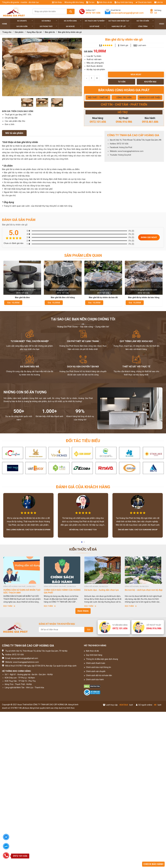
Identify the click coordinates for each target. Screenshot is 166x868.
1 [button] (82, 543)
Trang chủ (7, 32)
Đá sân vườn (25, 26)
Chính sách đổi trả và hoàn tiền (98, 675)
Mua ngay (136, 75)
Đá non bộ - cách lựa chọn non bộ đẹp (144, 590)
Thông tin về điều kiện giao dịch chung (101, 659)
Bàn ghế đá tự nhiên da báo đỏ (103, 297)
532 (135, 45)
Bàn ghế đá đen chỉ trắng (63, 297)
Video (162, 24)
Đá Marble (49, 21)
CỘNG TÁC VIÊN (124, 98)
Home (4, 24)
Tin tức (90, 2)
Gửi (89, 630)
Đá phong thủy (48, 26)
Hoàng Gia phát (125, 155)
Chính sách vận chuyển (95, 671)
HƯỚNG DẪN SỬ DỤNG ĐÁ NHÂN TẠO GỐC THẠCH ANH (22, 591)
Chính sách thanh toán (95, 663)
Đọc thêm (9, 606)
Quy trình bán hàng (124, 2)
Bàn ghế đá (50, 32)
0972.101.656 (98, 122)
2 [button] (84, 543)
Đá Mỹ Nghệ (97, 26)
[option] (42, 67)
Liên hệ (158, 2)
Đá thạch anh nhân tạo (119, 21)
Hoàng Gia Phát (126, 147)
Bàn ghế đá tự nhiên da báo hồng (144, 297)
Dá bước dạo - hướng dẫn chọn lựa (101, 590)
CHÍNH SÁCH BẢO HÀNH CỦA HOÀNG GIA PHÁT (62, 591)
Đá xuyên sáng (73, 21)
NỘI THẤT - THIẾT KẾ (98, 98)
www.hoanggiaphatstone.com (131, 151)
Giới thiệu (57, 2)
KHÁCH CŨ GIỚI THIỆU (150, 98)
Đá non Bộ (74, 26)
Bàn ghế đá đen (22, 297)
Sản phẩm (19, 32)
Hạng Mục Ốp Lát (121, 26)
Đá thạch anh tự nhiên (95, 21)
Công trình (146, 26)
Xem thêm (83, 611)
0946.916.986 (124, 122)
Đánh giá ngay (149, 237)
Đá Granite (25, 21)
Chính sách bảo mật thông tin (97, 667)
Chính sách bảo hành (94, 679)
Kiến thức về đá (105, 2)
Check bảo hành (144, 2)
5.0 (101, 45)
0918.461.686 (150, 122)
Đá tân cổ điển (145, 21)
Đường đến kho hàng (74, 2)
